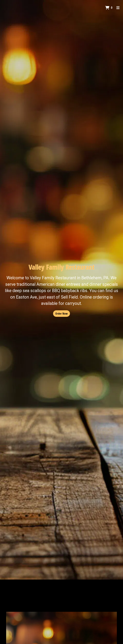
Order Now (61, 314)
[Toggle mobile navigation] (118, 8)
